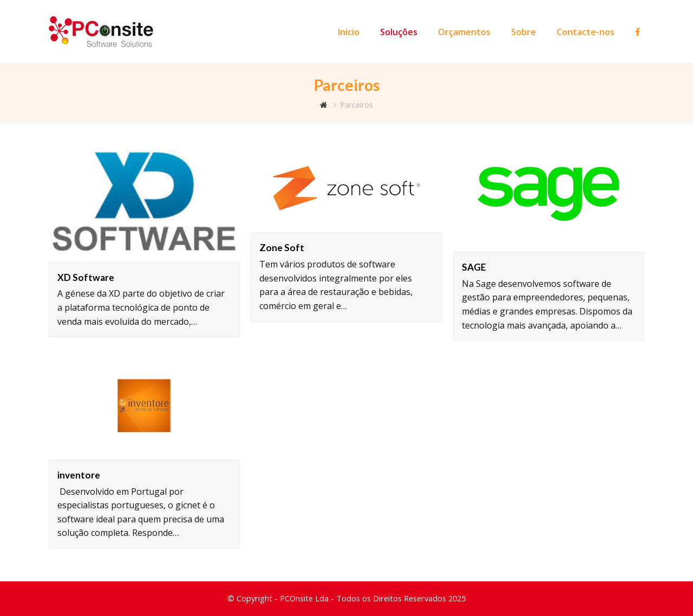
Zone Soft (282, 248)
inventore (79, 475)
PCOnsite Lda (304, 598)
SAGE (474, 267)
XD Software (86, 277)
